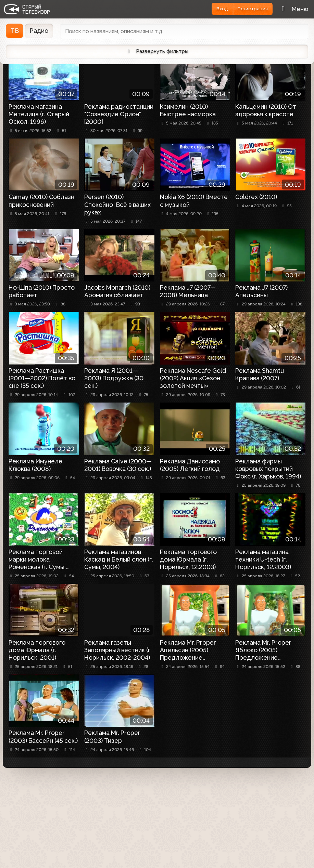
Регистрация (251, 9)
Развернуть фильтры (157, 52)
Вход (217, 9)
